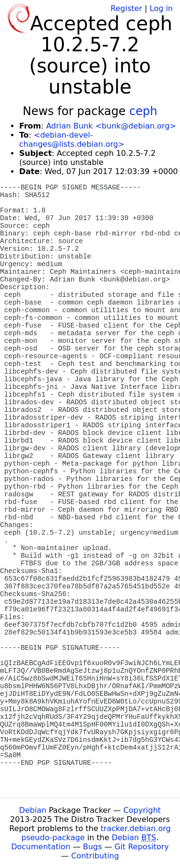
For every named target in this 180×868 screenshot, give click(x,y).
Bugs (93, 847)
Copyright (142, 810)
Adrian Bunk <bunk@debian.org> (111, 126)
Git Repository (142, 847)
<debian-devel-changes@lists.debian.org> (72, 140)
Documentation (41, 847)
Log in (161, 8)
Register (126, 8)
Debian (33, 810)
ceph (143, 111)
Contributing (95, 856)
